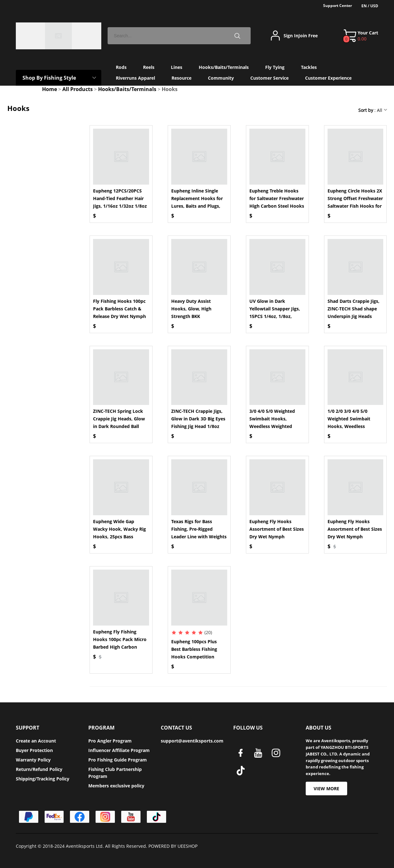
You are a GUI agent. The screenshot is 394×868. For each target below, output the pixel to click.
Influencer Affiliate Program (119, 750)
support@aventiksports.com (192, 741)
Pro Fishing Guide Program (118, 760)
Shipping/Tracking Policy (43, 779)
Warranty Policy (33, 760)
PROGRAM (101, 728)
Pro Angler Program (110, 741)
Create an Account (36, 741)
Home (50, 89)
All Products (78, 89)
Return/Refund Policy (39, 769)
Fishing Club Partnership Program (115, 773)
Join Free (308, 36)
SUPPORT (28, 728)
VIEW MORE (326, 789)
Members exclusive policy (116, 786)
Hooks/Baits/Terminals (127, 89)
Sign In (291, 36)
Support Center (338, 6)
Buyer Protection (34, 750)
